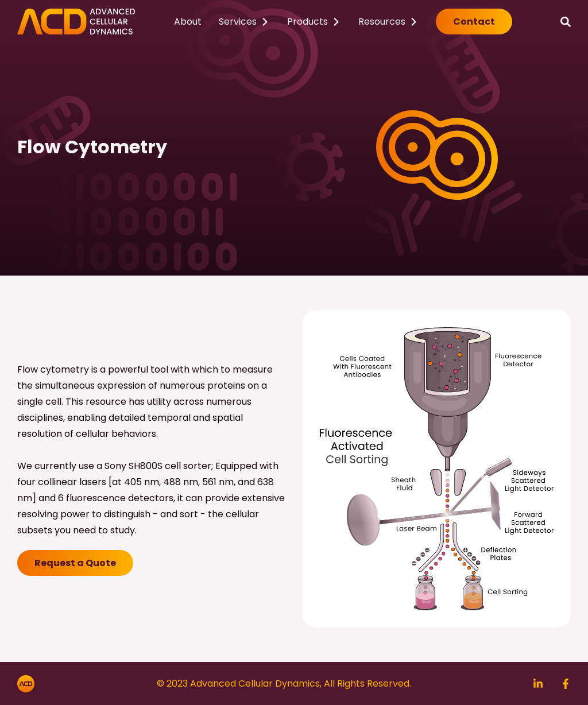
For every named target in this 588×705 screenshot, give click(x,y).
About (188, 22)
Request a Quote (75, 563)
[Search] (566, 22)
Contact (474, 22)
